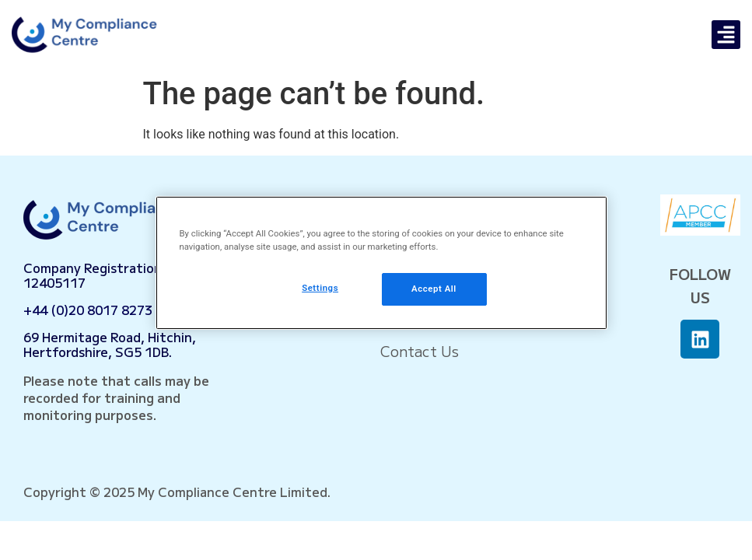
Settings (320, 288)
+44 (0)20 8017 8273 (88, 310)
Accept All (434, 289)
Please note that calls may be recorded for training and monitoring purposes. (116, 397)
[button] (726, 35)
